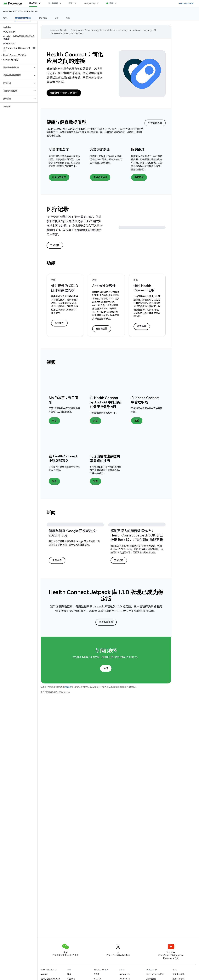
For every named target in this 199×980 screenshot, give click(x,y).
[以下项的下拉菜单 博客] (117, 3)
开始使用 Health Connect (64, 93)
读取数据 (142, 326)
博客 (111, 3)
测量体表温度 (59, 150)
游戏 (69, 974)
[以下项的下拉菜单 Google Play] (99, 3)
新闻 (51, 513)
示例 (57, 18)
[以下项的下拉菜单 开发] (77, 3)
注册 (106, 668)
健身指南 (43, 18)
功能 (51, 263)
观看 (54, 421)
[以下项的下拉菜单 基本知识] (41, 3)
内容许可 (68, 687)
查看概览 (59, 323)
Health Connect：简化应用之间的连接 (75, 58)
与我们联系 (106, 651)
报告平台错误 (179, 974)
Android (44, 974)
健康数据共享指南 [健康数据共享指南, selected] (23, 18)
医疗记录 (58, 209)
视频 (51, 362)
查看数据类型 (155, 123)
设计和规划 (53, 3)
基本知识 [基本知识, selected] (33, 3)
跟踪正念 (138, 150)
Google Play (89, 3)
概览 (5, 18)
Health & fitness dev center (21, 11)
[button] (18, 55)
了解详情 (55, 245)
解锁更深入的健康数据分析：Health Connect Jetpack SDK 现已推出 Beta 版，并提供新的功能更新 (137, 535)
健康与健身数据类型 (66, 122)
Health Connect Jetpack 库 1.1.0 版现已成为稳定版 (106, 595)
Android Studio (186, 3)
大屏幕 (96, 974)
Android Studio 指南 (155, 974)
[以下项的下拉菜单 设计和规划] (62, 3)
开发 (71, 3)
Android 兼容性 (104, 286)
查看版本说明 (106, 622)
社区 (68, 18)
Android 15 (125, 974)
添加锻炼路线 (100, 150)
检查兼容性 (102, 329)
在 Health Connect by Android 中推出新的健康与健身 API (106, 402)
